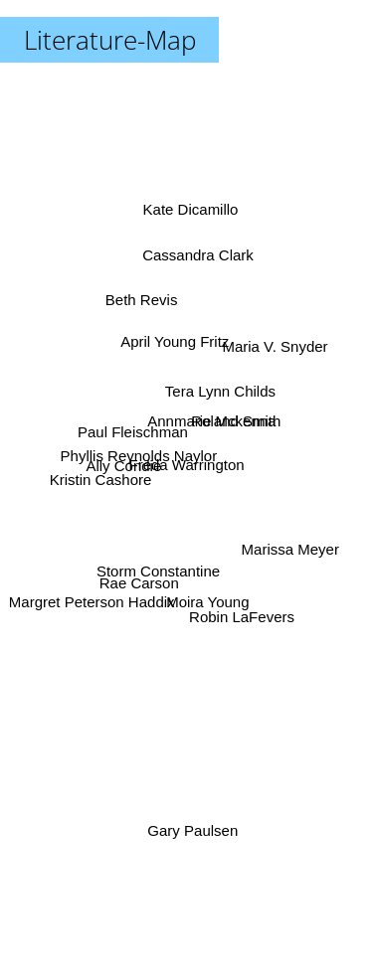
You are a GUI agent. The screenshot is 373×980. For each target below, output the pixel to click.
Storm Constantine (159, 565)
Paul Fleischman (131, 435)
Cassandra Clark (199, 252)
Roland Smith (236, 419)
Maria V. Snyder (272, 349)
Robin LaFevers (243, 622)
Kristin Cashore (103, 475)
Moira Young (207, 601)
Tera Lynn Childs (221, 389)
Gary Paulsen (192, 829)
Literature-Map (110, 40)
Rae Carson (136, 583)
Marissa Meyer (294, 546)
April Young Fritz (175, 338)
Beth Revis (139, 298)
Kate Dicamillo (190, 221)
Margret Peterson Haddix (91, 602)
